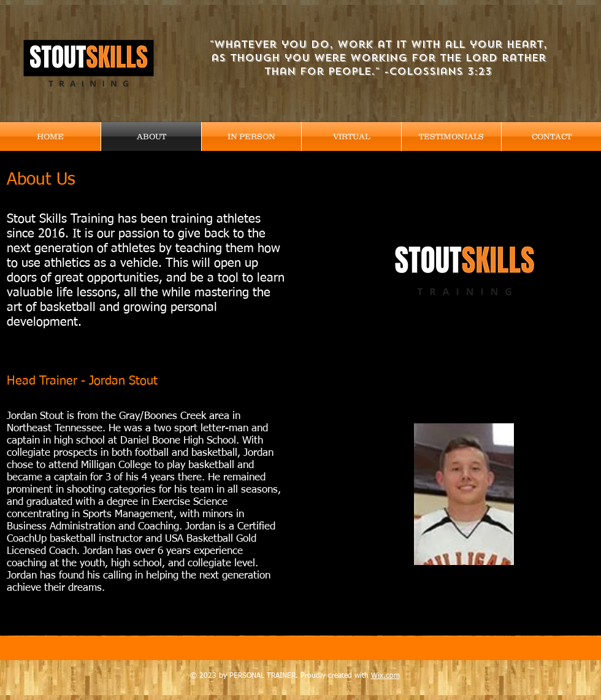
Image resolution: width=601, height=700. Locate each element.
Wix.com (385, 676)
